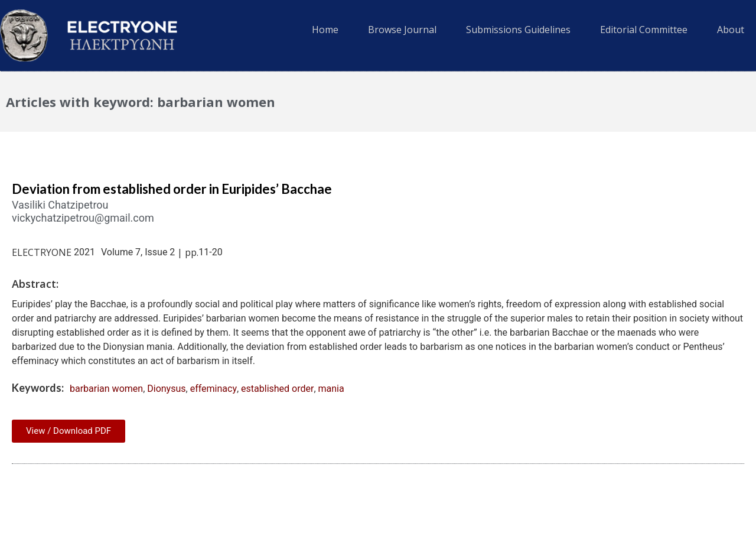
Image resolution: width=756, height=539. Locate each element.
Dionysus (166, 389)
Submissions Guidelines (518, 30)
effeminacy (214, 389)
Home (325, 30)
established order (277, 389)
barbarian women (106, 389)
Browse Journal (402, 30)
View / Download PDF (69, 431)
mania (331, 389)
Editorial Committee (644, 30)
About (731, 30)
